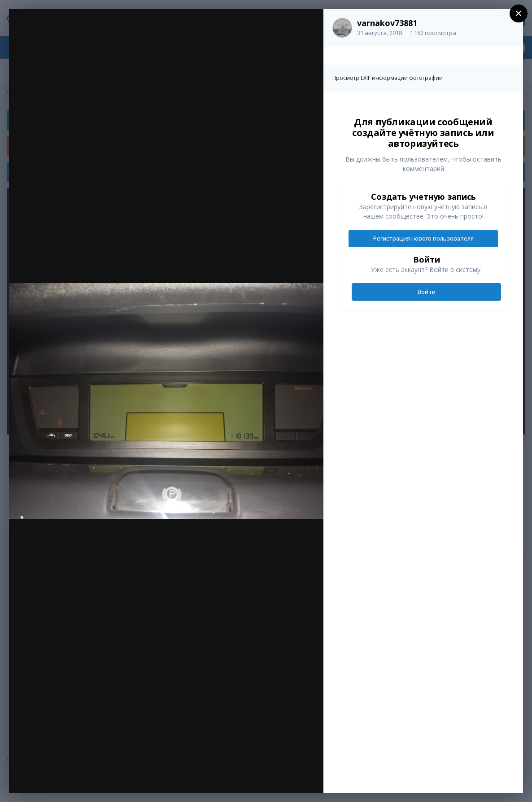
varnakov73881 (387, 23)
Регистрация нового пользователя (423, 238)
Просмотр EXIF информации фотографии (388, 78)
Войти (427, 292)
